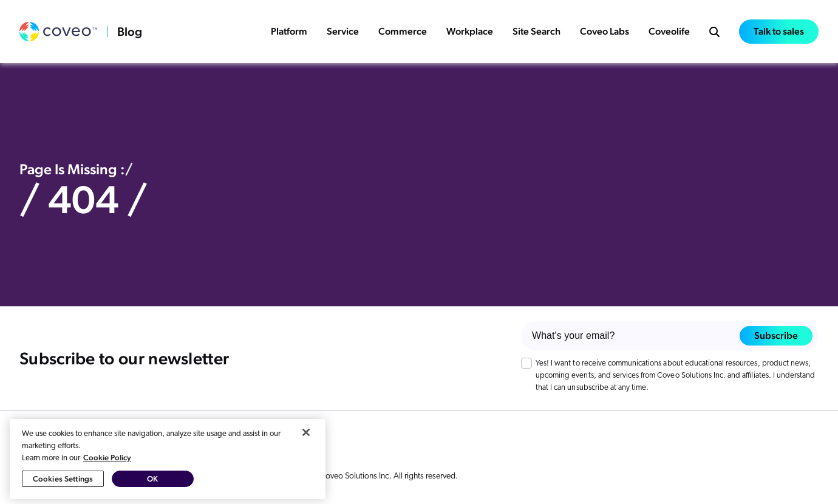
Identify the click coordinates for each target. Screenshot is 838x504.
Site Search (537, 31)
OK (152, 485)
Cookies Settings (63, 485)
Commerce (403, 31)
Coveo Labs (605, 31)
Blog (130, 32)
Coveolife (669, 31)
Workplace (470, 31)
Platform (289, 31)
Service (343, 31)
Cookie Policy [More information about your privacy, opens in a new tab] (107, 464)
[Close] (306, 438)
